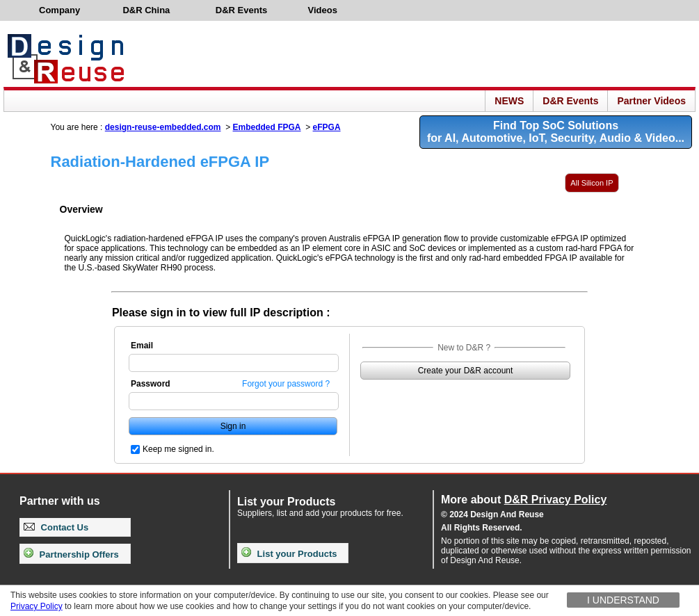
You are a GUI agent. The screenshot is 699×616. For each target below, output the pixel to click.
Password (151, 384)
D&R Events (570, 101)
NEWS (509, 101)
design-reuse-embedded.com (163, 127)
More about (524, 500)
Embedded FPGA (267, 127)
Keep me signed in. (178, 449)
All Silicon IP (592, 183)
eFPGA (327, 127)
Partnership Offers (71, 554)
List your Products (289, 554)
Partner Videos (651, 101)
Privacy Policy (37, 606)
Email (142, 346)
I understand (623, 600)
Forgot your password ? (286, 384)
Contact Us (56, 527)
